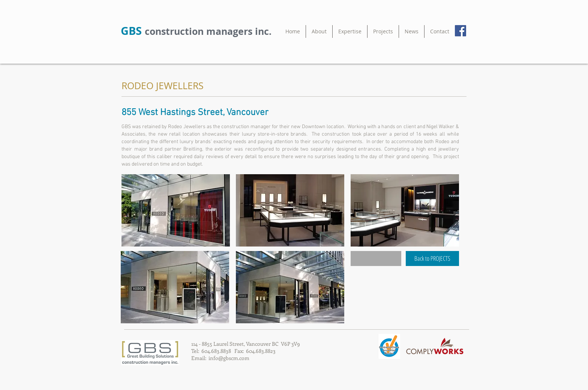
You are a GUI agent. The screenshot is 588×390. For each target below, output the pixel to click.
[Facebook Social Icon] (460, 31)
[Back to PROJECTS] (432, 259)
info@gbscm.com (229, 358)
